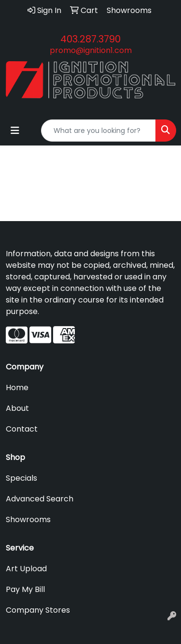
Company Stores (38, 610)
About (17, 408)
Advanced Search (40, 499)
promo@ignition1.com (91, 50)
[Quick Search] (98, 131)
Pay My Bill (25, 589)
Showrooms (28, 519)
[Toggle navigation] (15, 131)
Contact (22, 429)
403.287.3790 (90, 39)
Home (17, 388)
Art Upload (26, 569)
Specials (21, 478)
